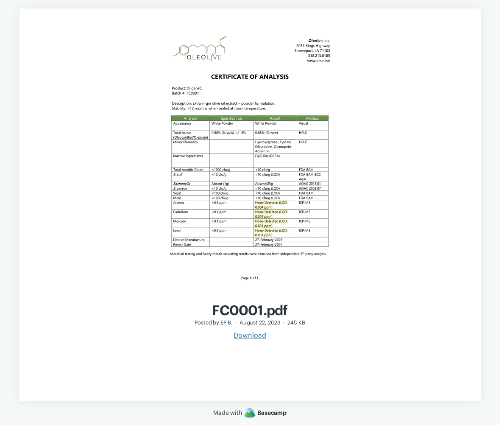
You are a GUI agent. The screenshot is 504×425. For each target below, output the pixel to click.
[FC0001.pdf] (250, 298)
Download (250, 335)
